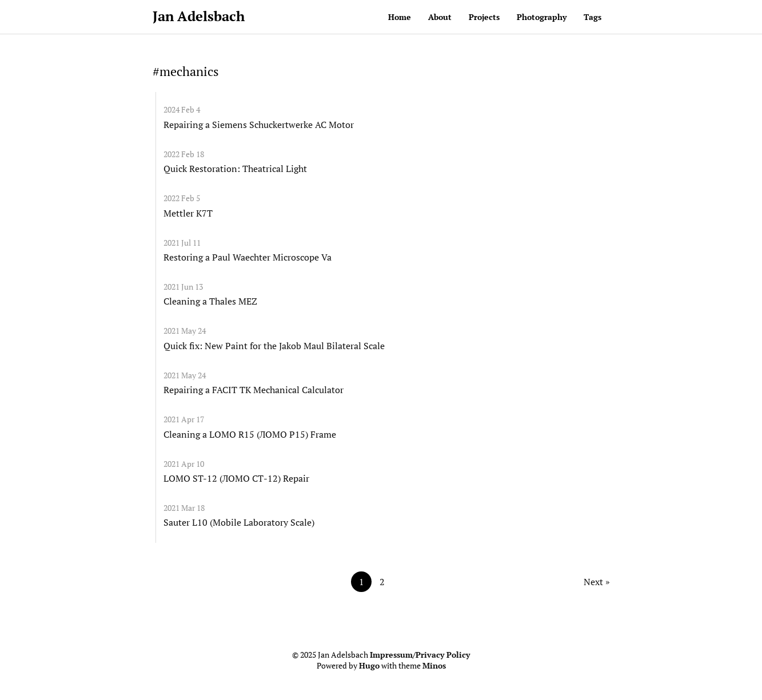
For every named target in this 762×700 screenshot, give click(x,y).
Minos (434, 666)
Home (400, 17)
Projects (484, 17)
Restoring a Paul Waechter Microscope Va (248, 257)
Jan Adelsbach (199, 16)
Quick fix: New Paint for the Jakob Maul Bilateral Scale (274, 346)
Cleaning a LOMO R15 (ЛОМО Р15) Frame (250, 434)
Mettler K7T (188, 213)
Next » (597, 582)
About (440, 17)
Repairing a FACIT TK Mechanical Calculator (254, 390)
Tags (593, 17)
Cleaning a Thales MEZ (210, 301)
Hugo (369, 666)
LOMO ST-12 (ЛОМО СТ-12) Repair (236, 478)
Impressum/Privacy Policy (420, 655)
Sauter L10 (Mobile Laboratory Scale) (239, 522)
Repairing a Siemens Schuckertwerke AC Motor (259, 125)
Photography (542, 17)
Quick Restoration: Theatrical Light (235, 169)
